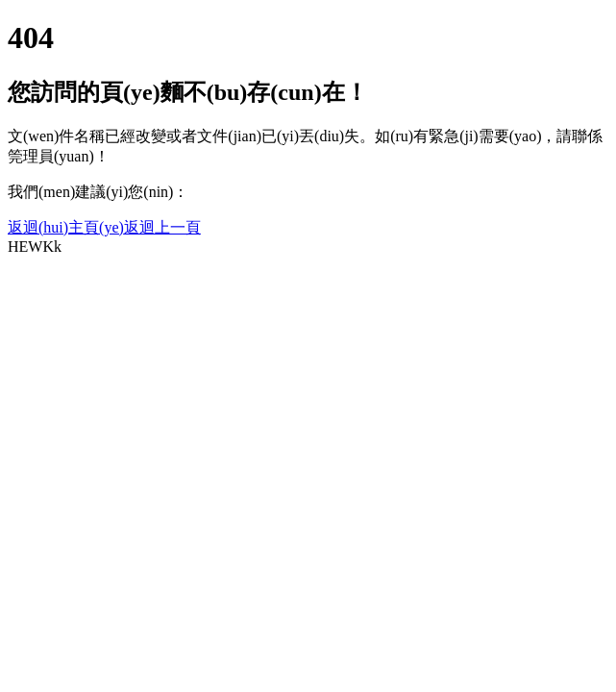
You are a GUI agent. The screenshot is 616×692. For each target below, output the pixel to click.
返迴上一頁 (162, 227)
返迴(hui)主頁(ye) (66, 227)
